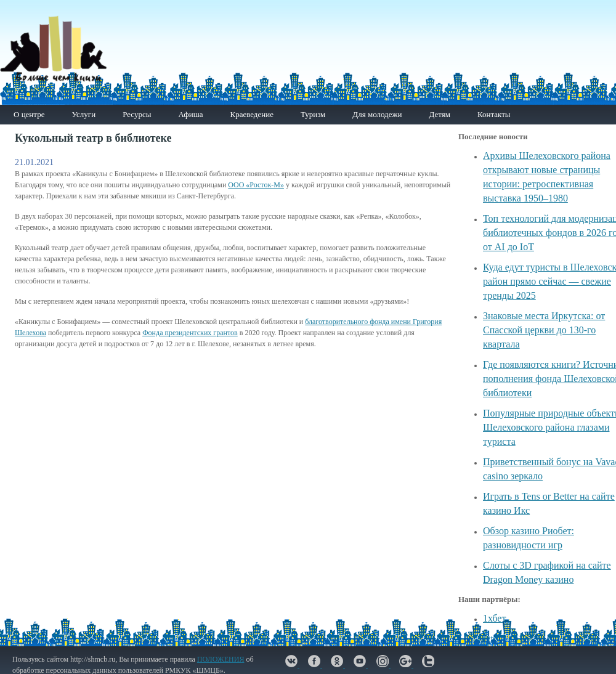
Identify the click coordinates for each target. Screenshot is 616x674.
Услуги (83, 114)
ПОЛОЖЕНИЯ (221, 659)
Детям (440, 114)
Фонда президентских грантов (190, 333)
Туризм (313, 114)
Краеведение (251, 114)
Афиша (190, 114)
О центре (29, 114)
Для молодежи (377, 114)
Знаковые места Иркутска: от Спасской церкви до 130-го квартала (544, 330)
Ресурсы (137, 114)
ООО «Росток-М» (256, 185)
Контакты (494, 114)
